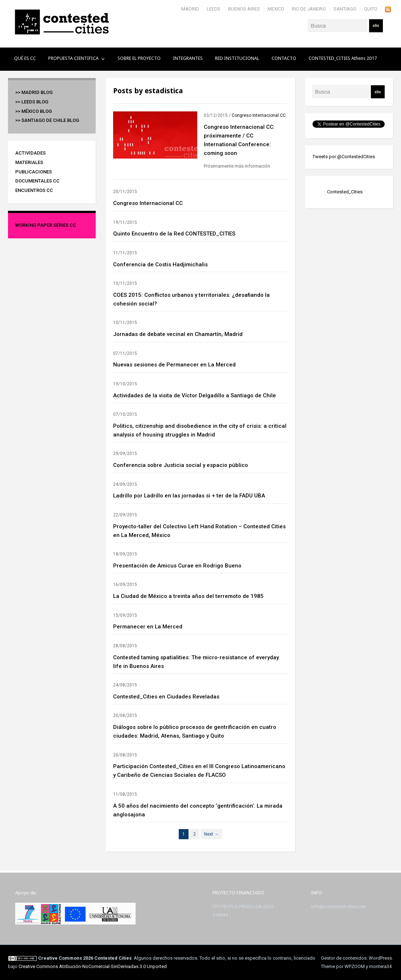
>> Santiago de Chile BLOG (47, 120)
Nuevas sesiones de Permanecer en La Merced (174, 365)
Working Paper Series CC (46, 225)
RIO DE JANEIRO (309, 9)
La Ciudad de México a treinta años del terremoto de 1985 (188, 596)
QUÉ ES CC (25, 58)
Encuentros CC (34, 190)
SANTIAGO (345, 9)
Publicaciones (34, 172)
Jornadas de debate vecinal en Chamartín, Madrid (178, 334)
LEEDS (214, 9)
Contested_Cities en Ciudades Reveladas (166, 697)
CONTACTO (284, 58)
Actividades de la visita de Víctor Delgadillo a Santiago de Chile (195, 395)
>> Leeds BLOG (32, 102)
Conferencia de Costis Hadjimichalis (160, 265)
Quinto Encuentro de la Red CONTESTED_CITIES (174, 234)
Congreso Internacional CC (259, 115)
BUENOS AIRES (244, 9)
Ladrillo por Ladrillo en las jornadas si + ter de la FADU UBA (189, 496)
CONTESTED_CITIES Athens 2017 (343, 58)
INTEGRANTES (188, 58)
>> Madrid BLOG (34, 92)
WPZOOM (355, 966)
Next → (211, 834)
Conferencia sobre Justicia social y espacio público (181, 465)
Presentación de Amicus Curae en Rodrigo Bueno (177, 566)
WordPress (380, 958)
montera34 (380, 966)
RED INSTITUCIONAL (237, 58)
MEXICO (276, 9)
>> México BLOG (34, 111)
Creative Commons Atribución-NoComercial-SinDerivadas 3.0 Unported (93, 966)
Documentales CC (37, 181)
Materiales (29, 162)
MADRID (190, 9)
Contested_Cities (345, 192)
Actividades (30, 153)
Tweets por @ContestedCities (344, 157)
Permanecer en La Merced (148, 627)
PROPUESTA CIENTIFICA (73, 58)
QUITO (371, 9)
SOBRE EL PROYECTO (139, 58)
